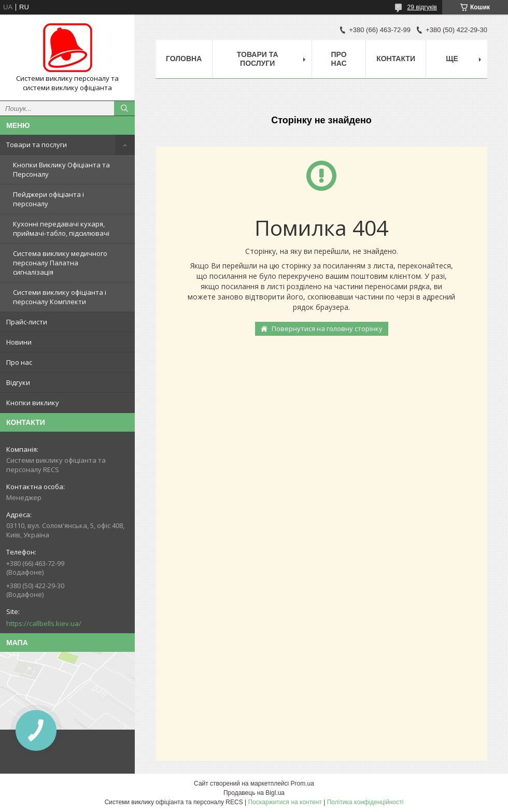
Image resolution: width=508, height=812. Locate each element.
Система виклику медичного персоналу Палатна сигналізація (60, 263)
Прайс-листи (27, 322)
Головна (184, 59)
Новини (19, 342)
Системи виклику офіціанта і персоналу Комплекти (60, 297)
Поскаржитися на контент (285, 802)
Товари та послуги (37, 145)
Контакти (396, 59)
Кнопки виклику (33, 403)
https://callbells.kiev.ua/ (44, 623)
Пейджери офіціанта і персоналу (48, 199)
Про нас (19, 362)
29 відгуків (422, 7)
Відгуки (18, 382)
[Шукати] (124, 108)
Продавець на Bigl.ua (254, 793)
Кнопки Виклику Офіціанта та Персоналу (61, 169)
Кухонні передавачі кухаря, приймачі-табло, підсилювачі (61, 229)
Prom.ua (302, 783)
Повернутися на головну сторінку (327, 329)
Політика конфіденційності (365, 802)
